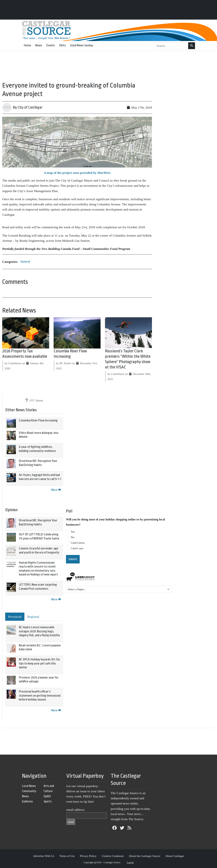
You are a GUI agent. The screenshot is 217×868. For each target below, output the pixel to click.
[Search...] (172, 46)
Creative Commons (113, 856)
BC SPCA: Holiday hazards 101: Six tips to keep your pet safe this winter (39, 663)
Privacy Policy (88, 856)
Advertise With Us (44, 856)
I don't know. (78, 543)
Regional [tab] (33, 617)
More (56, 490)
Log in (130, 862)
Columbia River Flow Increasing (38, 420)
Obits (62, 45)
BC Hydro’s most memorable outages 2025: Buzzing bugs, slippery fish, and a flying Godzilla (39, 631)
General (25, 262)
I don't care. (77, 548)
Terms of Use (67, 856)
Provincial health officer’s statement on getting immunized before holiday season (40, 696)
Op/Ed (47, 796)
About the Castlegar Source (145, 856)
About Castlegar (175, 856)
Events (51, 45)
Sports (48, 801)
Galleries (27, 801)
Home (27, 45)
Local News (29, 786)
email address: (76, 810)
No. (73, 537)
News (39, 45)
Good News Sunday (82, 45)
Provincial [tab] (15, 617)
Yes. (73, 532)
